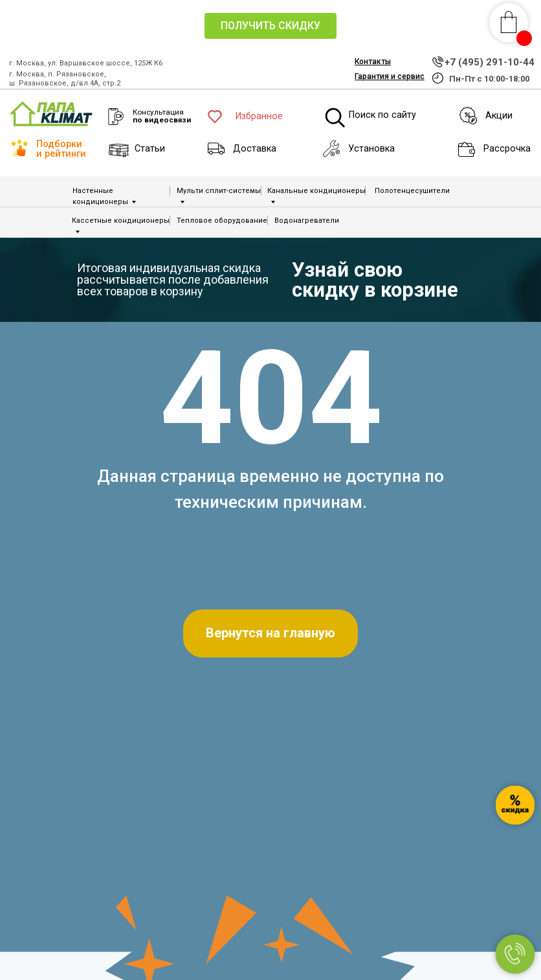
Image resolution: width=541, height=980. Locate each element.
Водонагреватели (307, 221)
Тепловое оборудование (222, 221)
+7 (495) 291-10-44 (490, 62)
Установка (371, 149)
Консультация (162, 116)
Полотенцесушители (412, 191)
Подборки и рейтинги (61, 149)
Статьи (150, 149)
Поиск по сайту (382, 115)
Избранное (259, 116)
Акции (499, 116)
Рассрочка (507, 149)
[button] (270, 26)
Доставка (255, 149)
